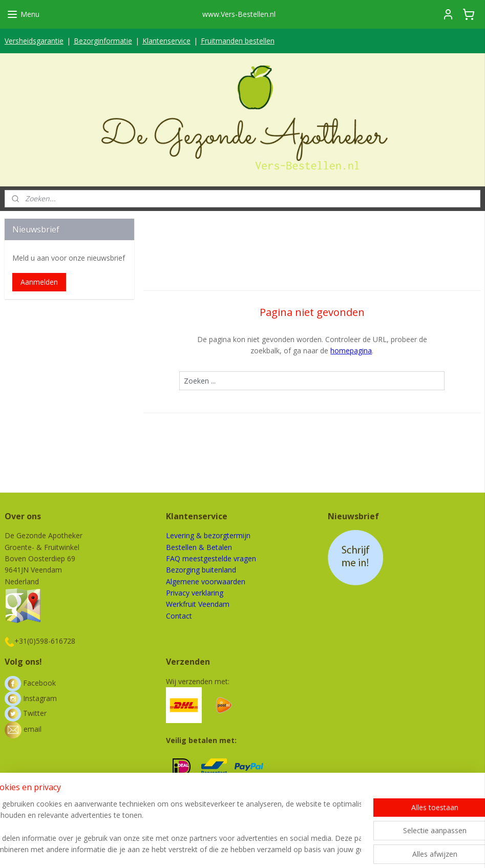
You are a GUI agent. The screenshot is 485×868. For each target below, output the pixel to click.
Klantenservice (166, 41)
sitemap (216, 849)
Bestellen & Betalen (199, 547)
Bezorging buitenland (201, 570)
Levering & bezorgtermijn (208, 535)
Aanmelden (39, 282)
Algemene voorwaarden (206, 581)
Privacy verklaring (195, 593)
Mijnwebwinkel (366, 849)
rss (237, 849)
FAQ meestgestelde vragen (211, 558)
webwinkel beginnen (277, 849)
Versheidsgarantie (34, 41)
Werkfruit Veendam (198, 604)
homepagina (351, 351)
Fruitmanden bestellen (238, 41)
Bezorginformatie (103, 41)
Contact (179, 616)
